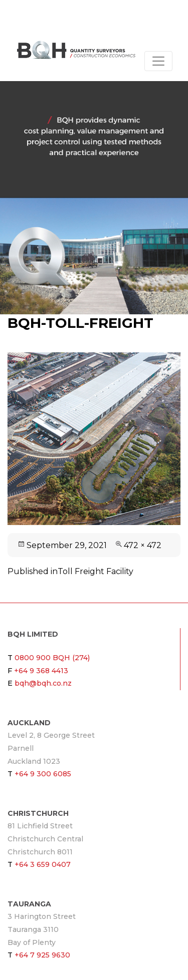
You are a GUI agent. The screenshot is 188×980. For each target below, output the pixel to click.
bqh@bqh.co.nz (43, 683)
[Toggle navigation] (158, 61)
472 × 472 (143, 545)
